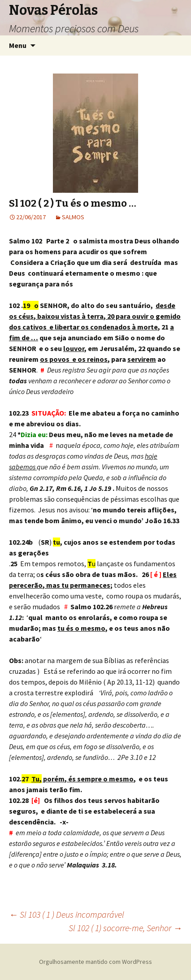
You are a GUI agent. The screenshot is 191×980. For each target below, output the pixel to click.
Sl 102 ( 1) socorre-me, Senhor (125, 928)
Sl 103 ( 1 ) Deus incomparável (67, 914)
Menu (18, 45)
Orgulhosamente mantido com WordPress (95, 962)
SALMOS (73, 217)
